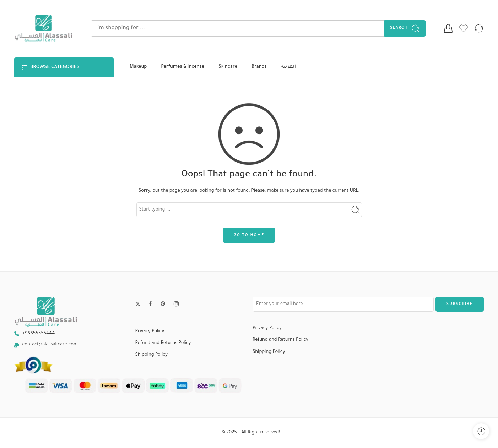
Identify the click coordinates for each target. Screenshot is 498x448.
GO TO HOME (249, 235)
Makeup (138, 67)
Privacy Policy (150, 332)
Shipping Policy (151, 355)
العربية (288, 67)
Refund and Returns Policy (163, 343)
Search (405, 29)
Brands (259, 67)
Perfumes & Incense (183, 67)
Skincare (228, 67)
